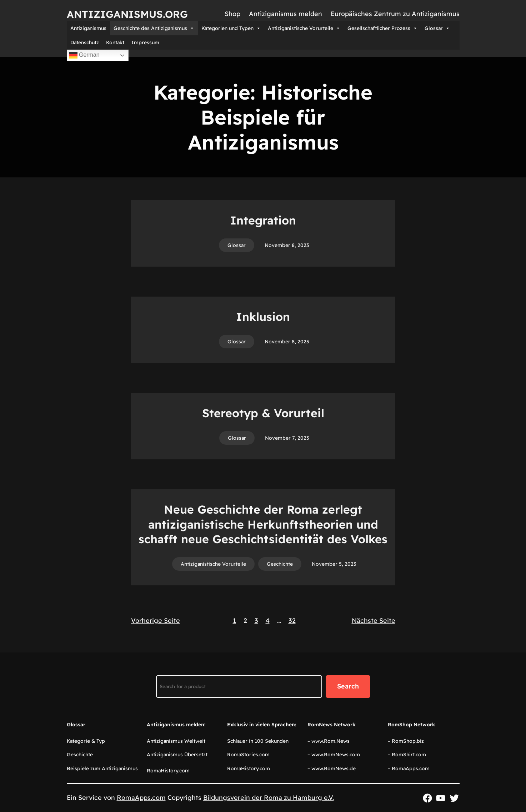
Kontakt (115, 42)
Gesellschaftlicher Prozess (382, 28)
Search (348, 686)
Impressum (145, 42)
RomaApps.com (141, 798)
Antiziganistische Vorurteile (304, 28)
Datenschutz (85, 42)
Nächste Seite (374, 621)
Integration (263, 220)
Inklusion (263, 317)
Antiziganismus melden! (176, 725)
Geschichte (280, 564)
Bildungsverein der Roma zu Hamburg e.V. (269, 798)
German (84, 55)
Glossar (437, 28)
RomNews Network (332, 725)
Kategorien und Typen (231, 28)
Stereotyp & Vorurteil (263, 413)
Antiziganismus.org (127, 14)
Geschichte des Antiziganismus (154, 28)
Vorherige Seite (156, 621)
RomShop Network (412, 725)
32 (292, 621)
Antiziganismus (88, 28)
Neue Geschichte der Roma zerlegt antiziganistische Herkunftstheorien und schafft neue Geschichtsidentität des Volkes (263, 524)
